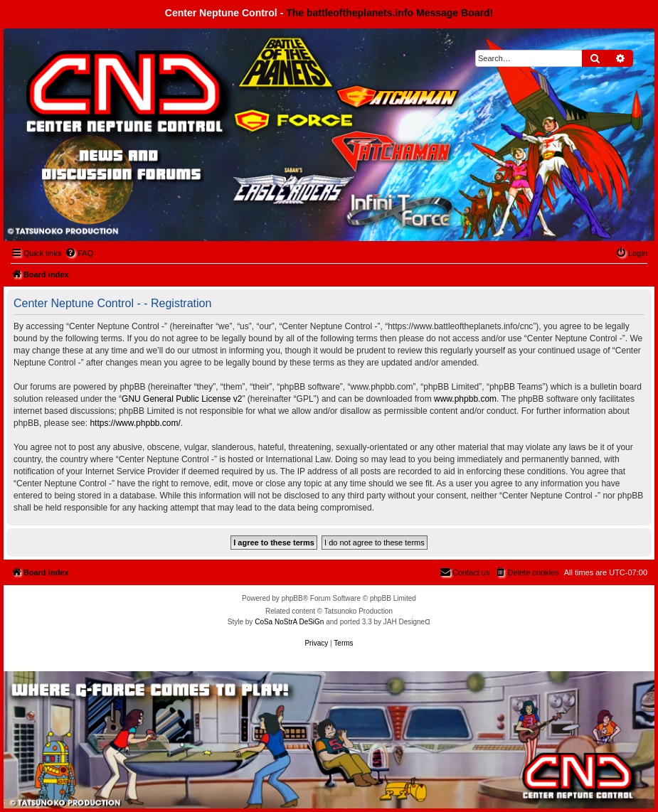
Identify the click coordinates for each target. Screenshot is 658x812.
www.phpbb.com (465, 399)
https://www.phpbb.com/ (135, 423)
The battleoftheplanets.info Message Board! (389, 13)
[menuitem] (79, 253)
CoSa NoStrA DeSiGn (289, 622)
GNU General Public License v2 (182, 399)
